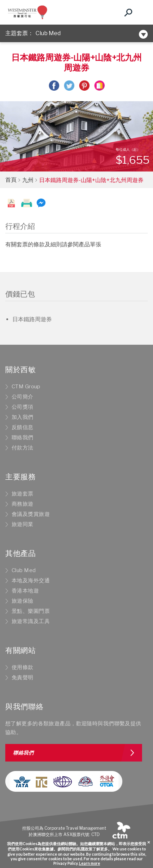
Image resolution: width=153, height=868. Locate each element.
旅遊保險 (23, 601)
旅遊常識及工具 (31, 621)
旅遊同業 (23, 524)
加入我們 (23, 417)
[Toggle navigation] (141, 12)
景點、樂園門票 (31, 611)
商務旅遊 (23, 504)
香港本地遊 (25, 591)
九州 (28, 180)
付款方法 (23, 448)
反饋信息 (23, 427)
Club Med (48, 33)
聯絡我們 (23, 438)
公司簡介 (23, 397)
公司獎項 (23, 407)
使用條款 (23, 667)
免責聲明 (23, 678)
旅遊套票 (23, 494)
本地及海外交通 (31, 581)
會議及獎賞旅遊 (31, 514)
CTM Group (26, 387)
